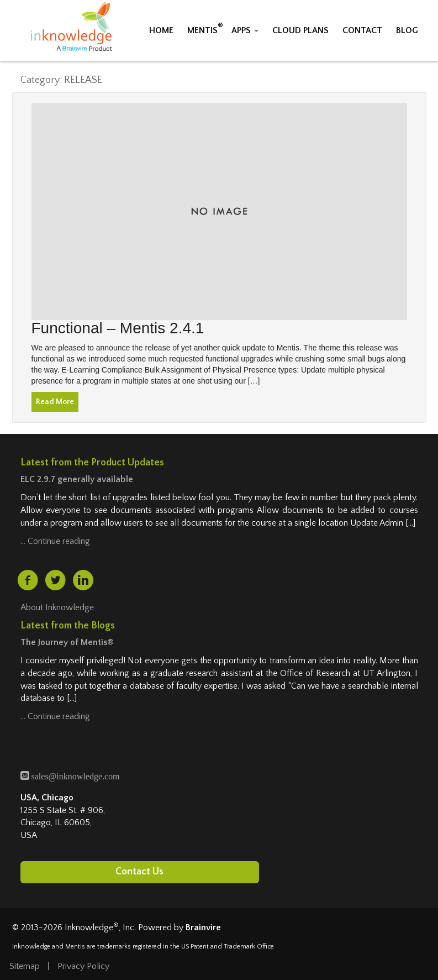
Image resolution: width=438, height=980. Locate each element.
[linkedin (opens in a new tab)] (83, 580)
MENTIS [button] (202, 30)
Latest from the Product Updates (92, 463)
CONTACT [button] (362, 30)
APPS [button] (245, 30)
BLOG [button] (407, 30)
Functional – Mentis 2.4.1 (118, 328)
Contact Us (139, 872)
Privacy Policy (83, 966)
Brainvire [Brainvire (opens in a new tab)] (203, 927)
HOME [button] (161, 30)
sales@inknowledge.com (75, 775)
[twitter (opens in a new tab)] (55, 580)
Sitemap (25, 966)
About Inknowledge (57, 607)
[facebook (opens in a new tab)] (28, 580)
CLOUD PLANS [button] (300, 30)
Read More (55, 402)
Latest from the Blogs (68, 626)
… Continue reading (55, 541)
